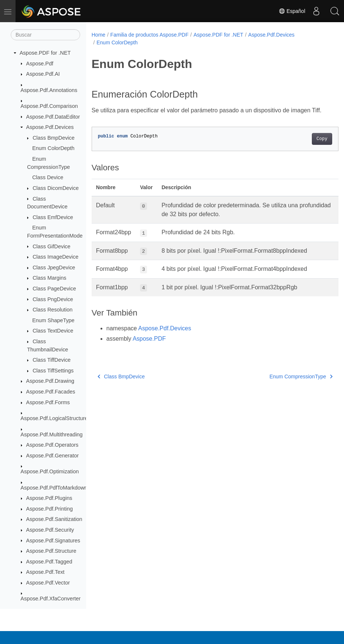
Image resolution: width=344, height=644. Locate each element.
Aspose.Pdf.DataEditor (53, 117)
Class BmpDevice (54, 138)
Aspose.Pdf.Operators (52, 445)
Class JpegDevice (54, 268)
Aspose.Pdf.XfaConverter (51, 599)
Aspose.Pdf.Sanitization (54, 519)
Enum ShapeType (53, 320)
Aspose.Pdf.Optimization (50, 471)
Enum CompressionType (284, 385)
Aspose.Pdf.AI (43, 74)
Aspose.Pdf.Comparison (49, 106)
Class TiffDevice (52, 360)
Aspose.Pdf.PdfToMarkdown (54, 488)
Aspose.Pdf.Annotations (49, 90)
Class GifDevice (51, 246)
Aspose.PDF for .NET (45, 53)
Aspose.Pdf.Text (45, 572)
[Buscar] (45, 35)
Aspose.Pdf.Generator (52, 456)
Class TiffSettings (53, 371)
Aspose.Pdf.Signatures (53, 541)
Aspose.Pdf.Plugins (49, 498)
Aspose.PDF (149, 347)
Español (292, 11)
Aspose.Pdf (40, 64)
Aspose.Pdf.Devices (50, 127)
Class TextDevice (53, 331)
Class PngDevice (53, 299)
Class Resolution (52, 310)
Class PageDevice (54, 289)
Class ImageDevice (55, 257)
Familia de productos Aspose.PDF (150, 35)
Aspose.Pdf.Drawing (50, 381)
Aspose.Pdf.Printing (50, 509)
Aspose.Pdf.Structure (51, 551)
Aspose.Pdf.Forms (48, 402)
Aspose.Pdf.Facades (51, 392)
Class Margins (49, 278)
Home (98, 35)
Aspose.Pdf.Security (50, 530)
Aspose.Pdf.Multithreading (52, 435)
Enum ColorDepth (53, 148)
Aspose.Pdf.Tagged (49, 562)
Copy (305, 148)
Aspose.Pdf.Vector (48, 583)
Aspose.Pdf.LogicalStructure (54, 418)
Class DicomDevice (56, 188)
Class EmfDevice (53, 217)
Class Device (48, 177)
